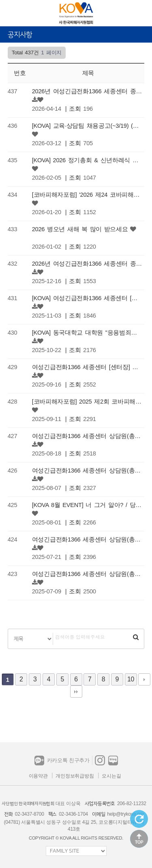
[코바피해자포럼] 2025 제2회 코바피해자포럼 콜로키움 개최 (87, 402)
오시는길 (111, 776)
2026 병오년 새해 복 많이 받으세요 (80, 229)
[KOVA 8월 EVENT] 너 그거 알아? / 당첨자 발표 (87, 505)
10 (131, 679)
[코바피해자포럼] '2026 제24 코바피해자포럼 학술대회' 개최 (87, 195)
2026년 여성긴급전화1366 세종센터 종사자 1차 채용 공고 (87, 264)
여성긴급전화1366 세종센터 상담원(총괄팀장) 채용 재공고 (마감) (87, 574)
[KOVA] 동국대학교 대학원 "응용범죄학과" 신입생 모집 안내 (87, 333)
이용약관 (38, 776)
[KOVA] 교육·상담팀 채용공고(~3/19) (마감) (87, 126)
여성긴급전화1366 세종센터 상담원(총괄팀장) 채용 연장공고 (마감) (87, 539)
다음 (144, 679)
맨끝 (76, 692)
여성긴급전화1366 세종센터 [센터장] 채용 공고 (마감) (87, 367)
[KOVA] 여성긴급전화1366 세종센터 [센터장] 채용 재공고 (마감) (87, 298)
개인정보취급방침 (75, 776)
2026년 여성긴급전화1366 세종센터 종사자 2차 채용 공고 (87, 91)
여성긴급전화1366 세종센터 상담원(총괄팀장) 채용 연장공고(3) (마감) (87, 436)
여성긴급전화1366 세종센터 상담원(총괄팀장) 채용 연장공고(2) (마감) (87, 471)
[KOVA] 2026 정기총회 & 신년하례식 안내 (87, 160)
